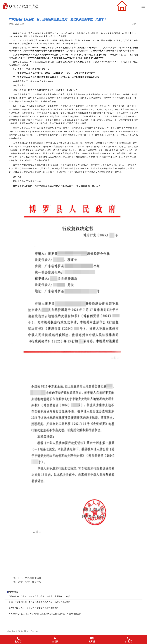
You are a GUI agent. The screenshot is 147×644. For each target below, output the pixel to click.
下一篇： (25, 582)
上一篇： (25, 578)
